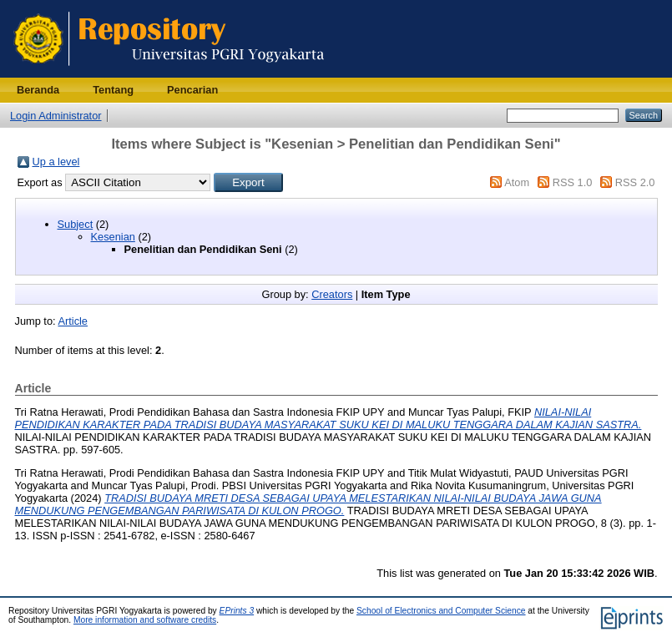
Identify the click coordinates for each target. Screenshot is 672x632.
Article (73, 321)
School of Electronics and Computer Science (441, 611)
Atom (517, 182)
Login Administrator (56, 116)
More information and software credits (145, 620)
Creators (332, 294)
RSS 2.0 (635, 182)
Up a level (56, 162)
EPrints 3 (237, 611)
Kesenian (113, 237)
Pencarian (192, 90)
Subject (76, 224)
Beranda (38, 90)
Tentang (113, 90)
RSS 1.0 (573, 182)
